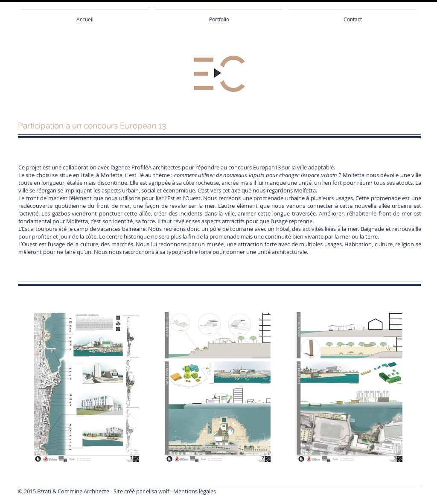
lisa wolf (159, 491)
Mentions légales (195, 491)
